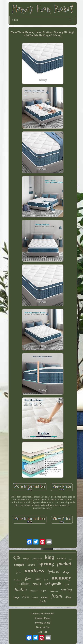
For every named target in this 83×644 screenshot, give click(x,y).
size (38, 579)
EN (40, 632)
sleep (66, 572)
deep (16, 597)
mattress (34, 571)
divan (68, 597)
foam (57, 596)
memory (61, 578)
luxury (32, 565)
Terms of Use (43, 627)
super (44, 590)
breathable (18, 580)
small (37, 584)
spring (66, 590)
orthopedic (37, 559)
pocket (64, 564)
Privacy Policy (43, 623)
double (20, 589)
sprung (46, 564)
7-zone (35, 597)
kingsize (34, 591)
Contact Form (43, 618)
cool (67, 584)
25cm (25, 597)
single (19, 564)
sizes (70, 559)
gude (46, 579)
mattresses (54, 591)
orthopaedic (53, 584)
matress (61, 558)
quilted (45, 597)
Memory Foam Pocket (43, 613)
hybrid (54, 571)
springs (26, 559)
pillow (19, 573)
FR (45, 632)
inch (43, 601)
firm (28, 579)
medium (23, 584)
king (49, 557)
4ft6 (17, 557)
